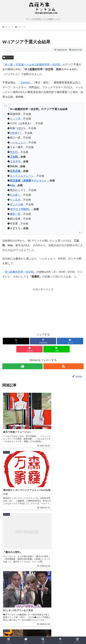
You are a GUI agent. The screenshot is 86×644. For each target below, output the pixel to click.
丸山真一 (15, 195)
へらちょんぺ (18, 143)
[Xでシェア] (16, 341)
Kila (12, 185)
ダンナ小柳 (16, 204)
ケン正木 (15, 200)
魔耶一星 (15, 214)
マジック (8, 57)
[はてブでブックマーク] (70, 341)
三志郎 (14, 157)
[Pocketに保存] (30, 349)
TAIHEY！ (16, 133)
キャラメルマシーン (22, 176)
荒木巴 (14, 152)
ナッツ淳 (15, 119)
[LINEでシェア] (57, 349)
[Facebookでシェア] (43, 341)
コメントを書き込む (43, 594)
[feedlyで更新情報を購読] (22, 366)
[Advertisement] (23, 310)
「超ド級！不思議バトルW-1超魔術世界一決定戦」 (33, 65)
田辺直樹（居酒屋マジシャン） (28, 181)
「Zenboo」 (25, 83)
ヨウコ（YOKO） (20, 209)
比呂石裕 (15, 171)
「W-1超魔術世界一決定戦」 (19, 272)
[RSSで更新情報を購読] (64, 366)
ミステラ (15, 162)
